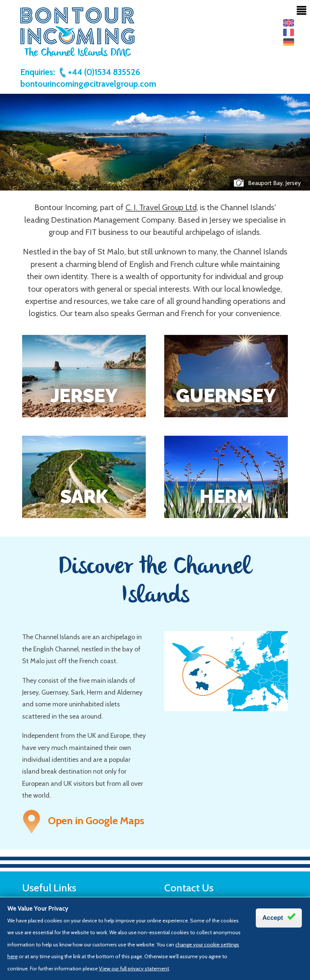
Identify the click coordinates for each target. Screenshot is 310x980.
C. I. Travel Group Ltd (161, 207)
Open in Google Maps (83, 820)
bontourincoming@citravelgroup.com (88, 84)
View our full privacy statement (134, 969)
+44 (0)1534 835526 (99, 72)
